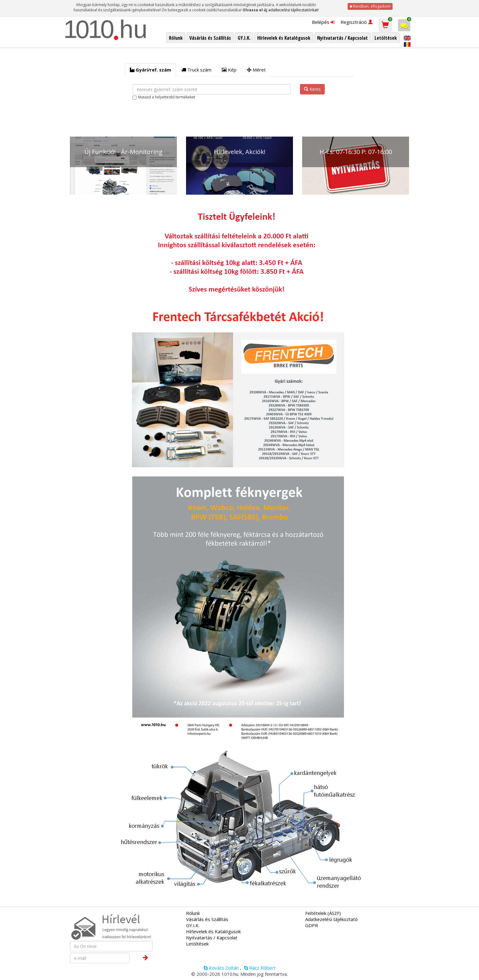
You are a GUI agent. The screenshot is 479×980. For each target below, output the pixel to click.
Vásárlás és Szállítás (207, 919)
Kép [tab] (229, 70)
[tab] (150, 70)
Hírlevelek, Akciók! (240, 152)
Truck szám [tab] (196, 70)
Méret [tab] (256, 70)
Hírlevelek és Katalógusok (213, 931)
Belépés (323, 22)
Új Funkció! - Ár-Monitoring (123, 152)
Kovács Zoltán (221, 968)
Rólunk (193, 913)
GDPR (312, 925)
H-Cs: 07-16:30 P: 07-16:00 (356, 152)
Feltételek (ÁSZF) (323, 913)
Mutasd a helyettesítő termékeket (167, 97)
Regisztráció (357, 22)
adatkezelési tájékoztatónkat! (293, 10)
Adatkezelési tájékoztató (331, 919)
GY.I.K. (193, 925)
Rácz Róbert (260, 968)
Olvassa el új (255, 10)
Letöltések (197, 944)
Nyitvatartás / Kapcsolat (212, 938)
